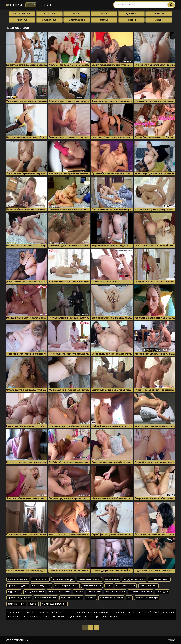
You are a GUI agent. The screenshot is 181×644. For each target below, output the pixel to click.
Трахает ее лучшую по (19, 598)
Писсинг (131, 20)
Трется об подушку (18, 586)
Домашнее (131, 14)
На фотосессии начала (111, 598)
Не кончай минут (16, 604)
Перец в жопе (112, 579)
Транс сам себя (40, 579)
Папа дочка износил (18, 579)
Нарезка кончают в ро (147, 598)
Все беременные (22, 14)
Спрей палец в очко (159, 579)
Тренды (46, 5)
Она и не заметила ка (46, 598)
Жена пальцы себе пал (89, 579)
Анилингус (22, 20)
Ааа (129, 598)
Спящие (159, 20)
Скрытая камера (77, 20)
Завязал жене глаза (115, 592)
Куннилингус (49, 20)
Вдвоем (33, 604)
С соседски (162, 592)
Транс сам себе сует (63, 579)
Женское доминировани (54, 604)
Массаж (104, 20)
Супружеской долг (126, 586)
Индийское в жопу (92, 586)
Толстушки (49, 14)
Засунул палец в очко (134, 579)
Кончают (91, 598)
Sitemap (171, 640)
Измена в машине (148, 586)
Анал (104, 14)
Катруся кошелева (34, 592)
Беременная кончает (71, 598)
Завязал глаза (94, 592)
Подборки (159, 14)
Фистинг (77, 14)
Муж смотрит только (59, 592)
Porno (21, 5)
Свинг (109, 586)
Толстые (78, 592)
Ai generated (14, 592)
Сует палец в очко (41, 586)
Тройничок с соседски (141, 592)
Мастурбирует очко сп (67, 586)
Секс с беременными (17, 640)
